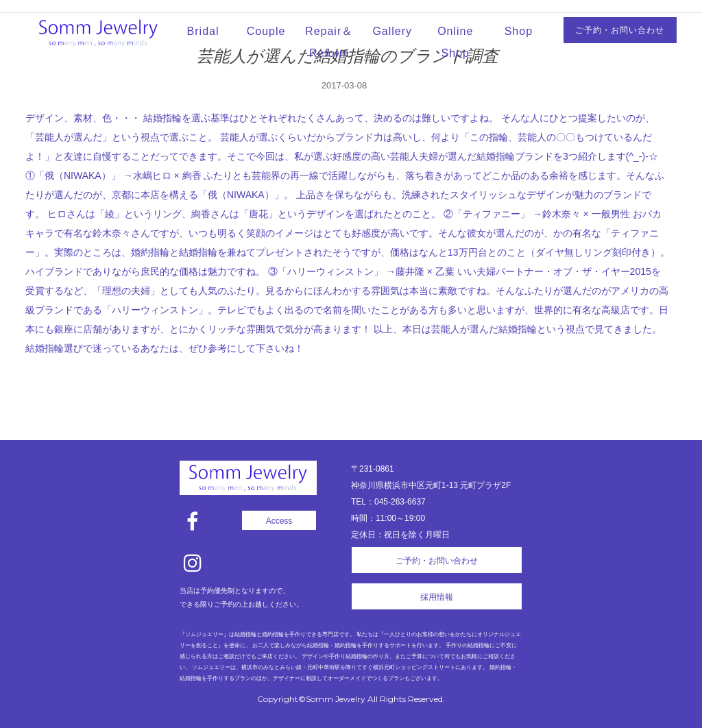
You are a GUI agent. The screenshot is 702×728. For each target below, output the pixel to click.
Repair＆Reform (329, 42)
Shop (519, 31)
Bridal (203, 31)
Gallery (392, 31)
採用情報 (437, 597)
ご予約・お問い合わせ (620, 30)
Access (279, 521)
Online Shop (455, 42)
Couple (266, 31)
